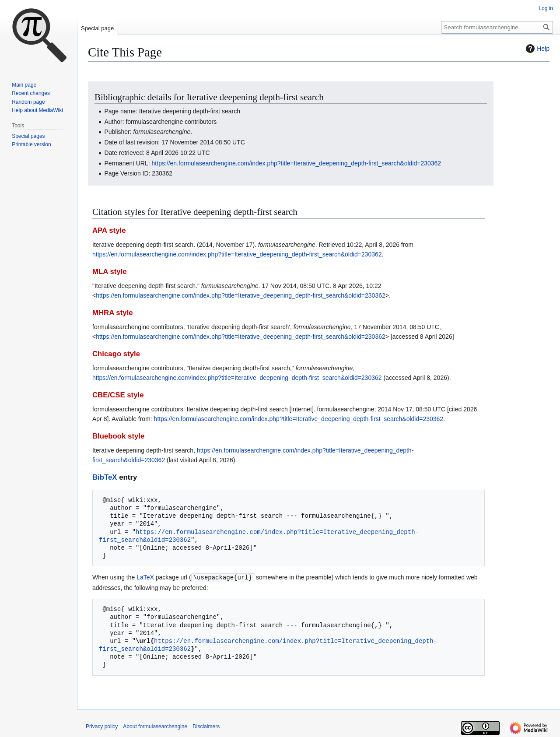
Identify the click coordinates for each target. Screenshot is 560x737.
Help (537, 49)
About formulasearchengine (155, 726)
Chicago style (116, 354)
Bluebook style (118, 436)
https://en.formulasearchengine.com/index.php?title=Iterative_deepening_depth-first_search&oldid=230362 (297, 163)
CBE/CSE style (118, 395)
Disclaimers (206, 726)
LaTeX (145, 577)
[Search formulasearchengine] (497, 27)
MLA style (110, 272)
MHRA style (113, 313)
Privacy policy (102, 726)
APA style (109, 230)
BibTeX (105, 477)
